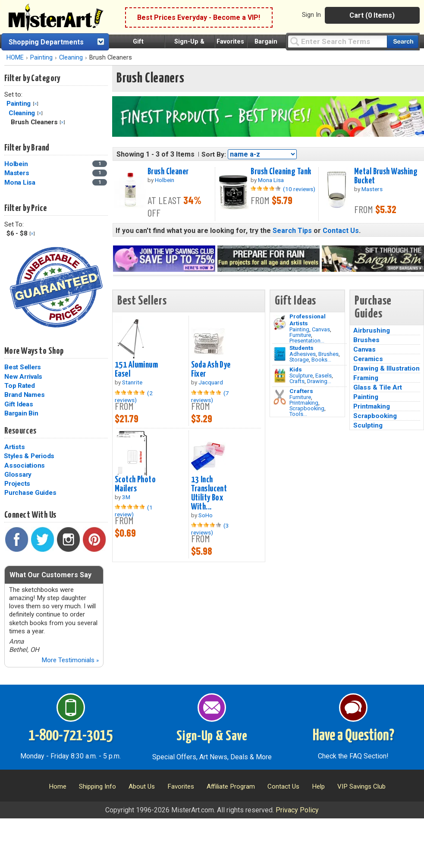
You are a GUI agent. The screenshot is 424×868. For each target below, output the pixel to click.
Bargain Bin (21, 413)
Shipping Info (97, 786)
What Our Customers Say (50, 575)
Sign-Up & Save (212, 736)
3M (126, 497)
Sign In (311, 15)
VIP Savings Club (361, 786)
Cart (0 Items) (372, 15)
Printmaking (304, 403)
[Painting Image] (280, 323)
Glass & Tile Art (378, 387)
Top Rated (20, 386)
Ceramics (368, 359)
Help (318, 786)
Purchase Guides (30, 493)
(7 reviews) (210, 396)
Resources (20, 431)
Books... (321, 360)
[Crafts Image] (280, 376)
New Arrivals (23, 377)
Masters (17, 173)
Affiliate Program (231, 786)
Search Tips (292, 231)
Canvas (321, 329)
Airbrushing (372, 330)
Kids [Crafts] (296, 369)
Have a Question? (353, 736)
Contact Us (341, 231)
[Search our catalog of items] (403, 42)
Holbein (16, 164)
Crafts (297, 381)
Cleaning (71, 58)
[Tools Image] (280, 397)
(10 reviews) (299, 189)
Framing (366, 378)
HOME (15, 58)
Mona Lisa (20, 182)
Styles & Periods (29, 456)
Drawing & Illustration (386, 368)
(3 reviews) (210, 529)
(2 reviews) (134, 396)
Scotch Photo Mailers (135, 484)
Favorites (230, 42)
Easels (323, 376)
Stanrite (132, 382)
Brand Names (24, 395)
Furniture (300, 335)
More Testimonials (70, 660)
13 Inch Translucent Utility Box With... (209, 493)
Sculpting (368, 425)
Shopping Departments (46, 42)
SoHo (206, 515)
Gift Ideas (19, 404)
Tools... (298, 414)
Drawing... (319, 381)
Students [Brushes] (302, 348)
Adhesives (303, 354)
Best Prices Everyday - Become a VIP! (199, 17)
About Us (142, 786)
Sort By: (214, 154)
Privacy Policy (297, 810)
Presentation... (307, 341)
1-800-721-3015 (71, 736)
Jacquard (211, 382)
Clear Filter (36, 104)
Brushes (328, 354)
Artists (14, 447)
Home (58, 786)
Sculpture (301, 376)
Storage (299, 360)
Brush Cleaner (168, 172)
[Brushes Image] (280, 354)
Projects (17, 484)
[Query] (337, 41)
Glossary (18, 475)
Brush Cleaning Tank (281, 172)
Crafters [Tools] (301, 391)
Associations (25, 465)
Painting (41, 58)
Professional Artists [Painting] (308, 320)
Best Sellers (23, 367)
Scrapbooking (307, 408)
